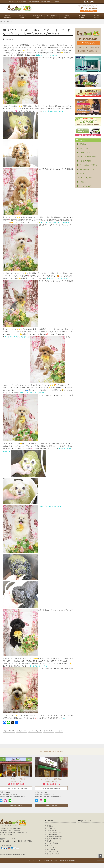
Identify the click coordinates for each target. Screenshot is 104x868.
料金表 (67, 16)
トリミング (22, 16)
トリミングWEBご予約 (88, 157)
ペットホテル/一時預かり (88, 165)
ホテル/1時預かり (52, 16)
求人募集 (97, 16)
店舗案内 (7, 16)
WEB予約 (82, 16)
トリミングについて (87, 148)
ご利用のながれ (37, 16)
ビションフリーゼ (35, 731)
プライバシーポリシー (54, 854)
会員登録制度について (87, 169)
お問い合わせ (88, 43)
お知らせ (83, 182)
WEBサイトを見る (16, 806)
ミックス (59, 731)
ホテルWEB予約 (85, 161)
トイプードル (22, 731)
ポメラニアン (49, 731)
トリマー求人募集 (86, 178)
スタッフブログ (9, 731)
